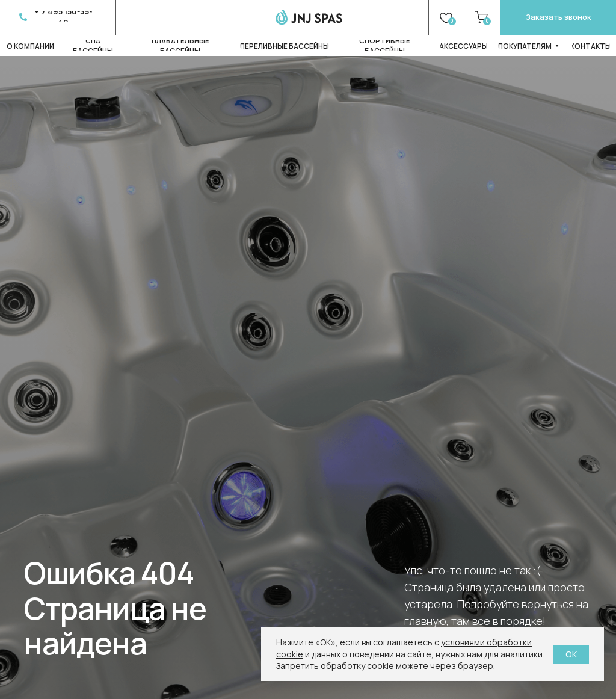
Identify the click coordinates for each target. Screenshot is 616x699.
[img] (309, 17)
